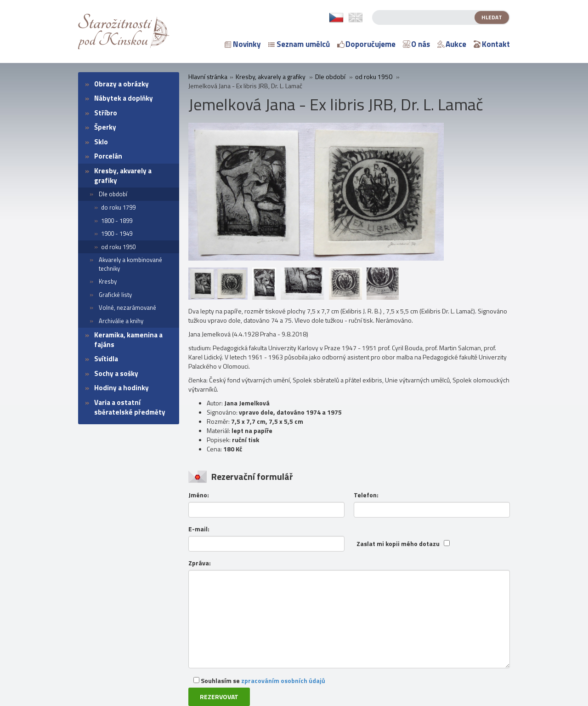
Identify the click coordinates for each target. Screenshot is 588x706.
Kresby (108, 281)
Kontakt (492, 44)
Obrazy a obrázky (122, 84)
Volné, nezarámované (127, 307)
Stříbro (106, 113)
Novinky (243, 44)
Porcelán (108, 156)
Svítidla (106, 359)
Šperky (105, 127)
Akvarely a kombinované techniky (130, 264)
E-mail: (199, 529)
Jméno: (199, 495)
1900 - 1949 (117, 233)
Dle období (113, 194)
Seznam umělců (299, 44)
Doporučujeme (366, 44)
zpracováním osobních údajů (283, 680)
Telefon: (366, 495)
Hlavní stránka (208, 77)
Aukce (452, 44)
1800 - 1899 (117, 221)
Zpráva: (200, 563)
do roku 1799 (118, 207)
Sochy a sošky (116, 373)
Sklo (101, 142)
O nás (416, 44)
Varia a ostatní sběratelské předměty (130, 407)
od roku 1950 (118, 247)
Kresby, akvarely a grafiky (123, 176)
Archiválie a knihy (121, 321)
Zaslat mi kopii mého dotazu (398, 544)
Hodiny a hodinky (122, 388)
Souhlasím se (259, 680)
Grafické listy (115, 295)
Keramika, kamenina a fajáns (128, 340)
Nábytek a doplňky (124, 98)
